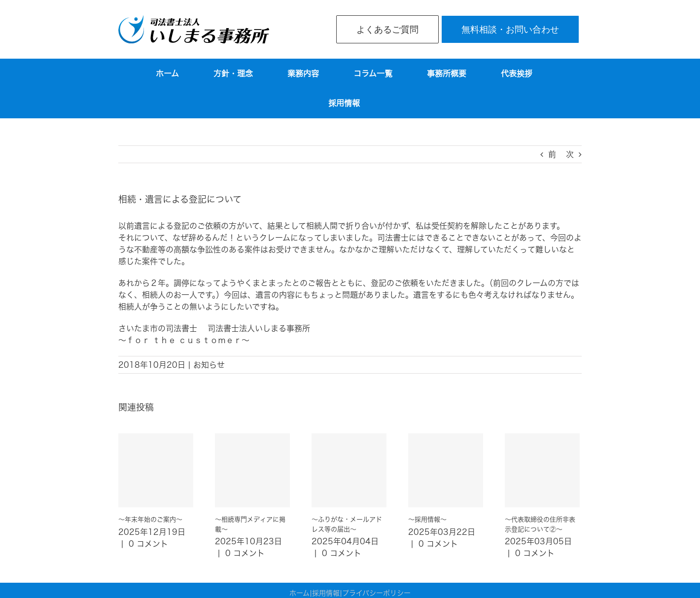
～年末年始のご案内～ (150, 519)
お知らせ (209, 365)
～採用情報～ (427, 519)
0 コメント (148, 544)
